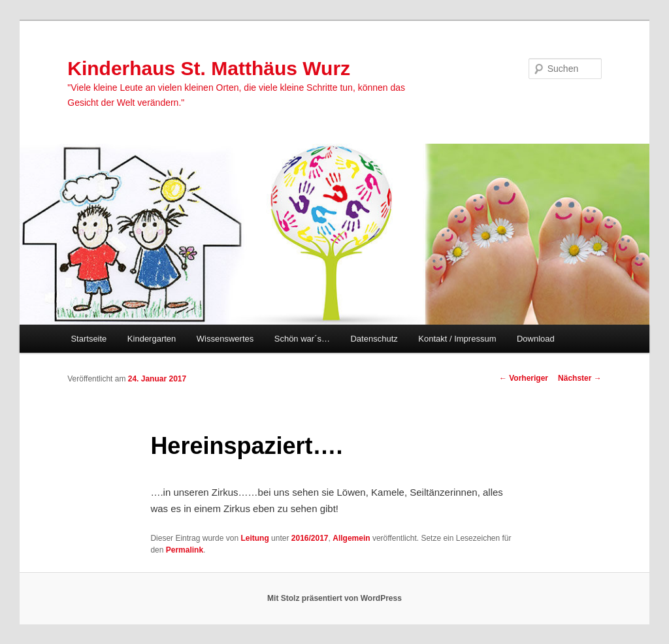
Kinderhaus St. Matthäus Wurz (209, 68)
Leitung (254, 538)
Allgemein (351, 538)
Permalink (185, 550)
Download (536, 339)
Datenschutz (374, 339)
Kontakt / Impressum (457, 339)
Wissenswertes (225, 339)
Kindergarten (152, 339)
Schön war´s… (302, 339)
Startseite (89, 339)
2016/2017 (310, 538)
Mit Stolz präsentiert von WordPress (334, 598)
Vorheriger (524, 378)
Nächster (580, 378)
